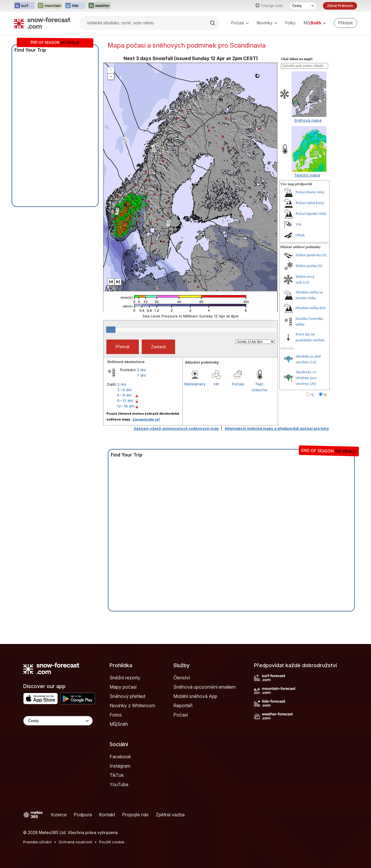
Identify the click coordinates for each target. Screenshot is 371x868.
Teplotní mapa (307, 175)
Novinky (267, 23)
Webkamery (195, 384)
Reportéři (183, 705)
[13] (313, 362)
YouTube (119, 784)
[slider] (111, 330)
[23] (306, 282)
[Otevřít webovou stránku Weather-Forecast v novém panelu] (99, 6)
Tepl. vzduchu (259, 387)
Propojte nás (135, 815)
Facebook (120, 757)
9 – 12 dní (125, 400)
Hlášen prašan (306, 266)
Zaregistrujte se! (146, 419)
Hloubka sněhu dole (311, 308)
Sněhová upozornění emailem (204, 687)
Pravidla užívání (37, 842)
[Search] (213, 23)
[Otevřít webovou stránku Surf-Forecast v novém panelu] (24, 6)
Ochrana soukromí (75, 842)
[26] (313, 384)
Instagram (120, 766)
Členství (182, 678)
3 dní (141, 370)
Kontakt (107, 815)
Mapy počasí (123, 687)
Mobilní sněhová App (195, 696)
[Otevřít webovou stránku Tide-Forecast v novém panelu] (75, 6)
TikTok (117, 775)
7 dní (141, 375)
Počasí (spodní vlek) (311, 213)
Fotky (290, 23)
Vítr (216, 384)
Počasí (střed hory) (310, 203)
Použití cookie (112, 842)
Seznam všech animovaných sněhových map (176, 428)
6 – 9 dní (124, 395)
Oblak (300, 235)
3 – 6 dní (124, 390)
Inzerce (59, 815)
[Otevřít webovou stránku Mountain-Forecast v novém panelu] (50, 6)
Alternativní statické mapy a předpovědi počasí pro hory (277, 428)
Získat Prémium (340, 6)
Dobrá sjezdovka (308, 255)
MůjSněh (119, 724)
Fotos (116, 715)
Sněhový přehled (127, 696)
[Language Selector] (58, 721)
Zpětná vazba (170, 815)
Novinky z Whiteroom (132, 705)
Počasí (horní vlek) (310, 192)
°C (313, 395)
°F (325, 395)
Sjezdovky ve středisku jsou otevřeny (306, 378)
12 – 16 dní (126, 406)
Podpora (83, 815)
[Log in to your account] (345, 23)
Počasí (240, 23)
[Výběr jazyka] (303, 6)
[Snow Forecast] (42, 23)
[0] (324, 255)
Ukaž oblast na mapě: (297, 59)
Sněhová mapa (308, 120)
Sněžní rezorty (125, 678)
